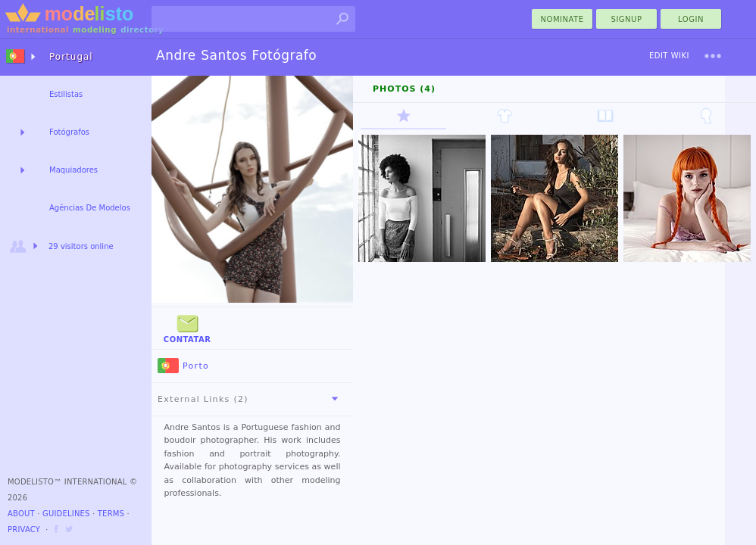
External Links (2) (251, 399)
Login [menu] (691, 19)
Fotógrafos (69, 132)
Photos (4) (404, 89)
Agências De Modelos (90, 208)
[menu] (713, 56)
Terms (111, 514)
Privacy (24, 529)
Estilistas (66, 94)
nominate (562, 19)
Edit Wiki (669, 56)
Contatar (187, 327)
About (21, 514)
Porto (183, 366)
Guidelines (66, 514)
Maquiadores (73, 170)
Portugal (71, 57)
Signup (627, 19)
